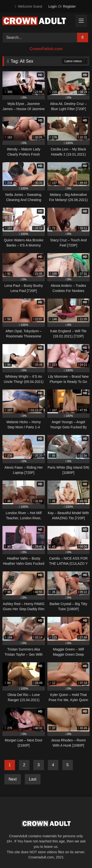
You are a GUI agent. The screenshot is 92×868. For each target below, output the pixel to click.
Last (33, 779)
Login (53, 6)
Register (69, 6)
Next (13, 779)
